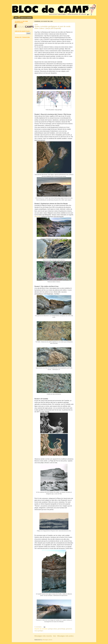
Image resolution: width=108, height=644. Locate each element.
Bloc (16, 18)
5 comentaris (38, 627)
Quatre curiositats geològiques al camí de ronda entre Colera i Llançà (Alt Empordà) (52, 27)
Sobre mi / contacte (26, 18)
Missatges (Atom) (48, 640)
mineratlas (38, 217)
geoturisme (69, 629)
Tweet (36, 25)
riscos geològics (39, 631)
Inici (55, 636)
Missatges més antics (65, 636)
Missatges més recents (43, 636)
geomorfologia (61, 629)
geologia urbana (53, 629)
